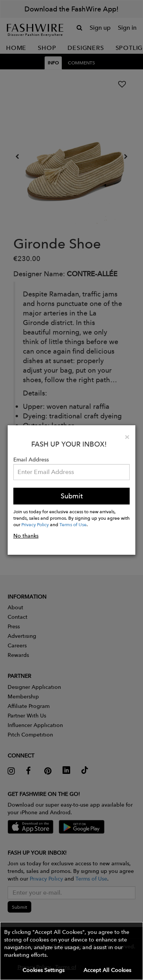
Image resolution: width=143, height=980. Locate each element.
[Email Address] (72, 472)
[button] (71, 951)
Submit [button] (72, 496)
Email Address (31, 460)
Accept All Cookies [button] (107, 970)
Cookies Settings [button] (43, 970)
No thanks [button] (26, 536)
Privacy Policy (35, 524)
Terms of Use (73, 524)
